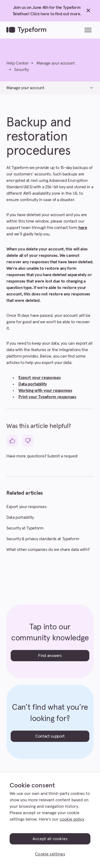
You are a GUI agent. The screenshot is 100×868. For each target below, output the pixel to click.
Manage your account (56, 63)
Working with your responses (45, 390)
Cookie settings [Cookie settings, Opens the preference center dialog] (50, 854)
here (83, 228)
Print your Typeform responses (47, 397)
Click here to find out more (55, 14)
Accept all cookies (50, 839)
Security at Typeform (25, 528)
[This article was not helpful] (28, 441)
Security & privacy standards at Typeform (43, 539)
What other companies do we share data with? (48, 550)
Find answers (50, 656)
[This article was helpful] (12, 441)
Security (21, 70)
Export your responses (39, 378)
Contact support (50, 736)
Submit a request (63, 456)
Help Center (17, 63)
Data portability (33, 384)
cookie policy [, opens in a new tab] (72, 819)
